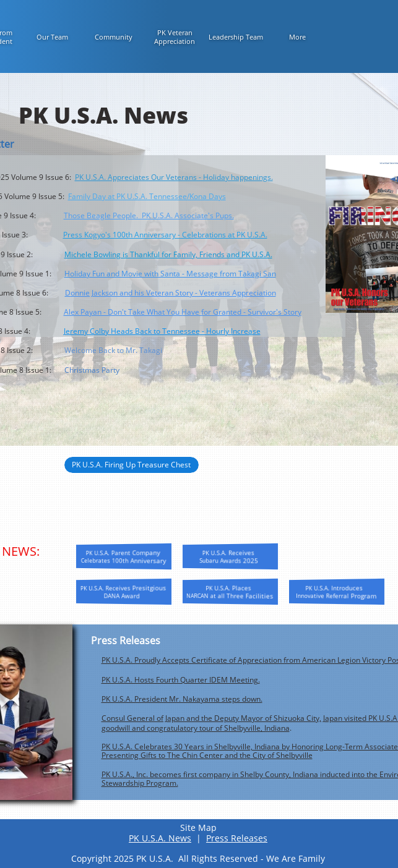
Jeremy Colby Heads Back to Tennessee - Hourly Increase (162, 331)
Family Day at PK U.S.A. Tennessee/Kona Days (147, 196)
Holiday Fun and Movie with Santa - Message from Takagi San (170, 274)
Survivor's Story (275, 312)
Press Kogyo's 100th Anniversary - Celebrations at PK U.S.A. (165, 235)
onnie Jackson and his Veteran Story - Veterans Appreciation (173, 293)
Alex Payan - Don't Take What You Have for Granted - (156, 312)
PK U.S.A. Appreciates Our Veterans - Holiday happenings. (174, 177)
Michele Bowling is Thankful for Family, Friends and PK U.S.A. (168, 254)
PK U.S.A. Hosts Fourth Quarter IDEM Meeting (180, 680)
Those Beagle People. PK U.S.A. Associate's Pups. (149, 215)
